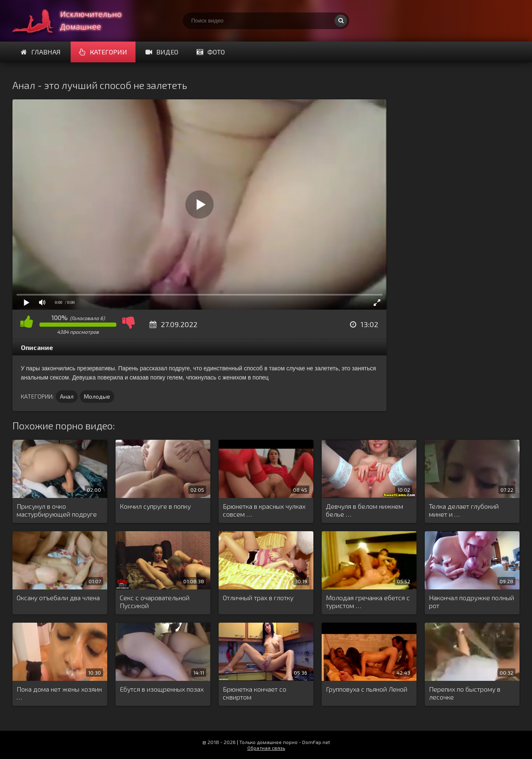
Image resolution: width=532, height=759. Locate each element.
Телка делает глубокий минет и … (464, 510)
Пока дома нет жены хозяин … (59, 693)
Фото (211, 52)
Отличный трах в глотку (258, 598)
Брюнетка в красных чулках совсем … (264, 510)
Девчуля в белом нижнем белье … (365, 510)
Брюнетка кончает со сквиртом (255, 693)
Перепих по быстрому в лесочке (465, 693)
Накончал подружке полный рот (472, 601)
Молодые (97, 396)
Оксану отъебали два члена (58, 598)
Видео (162, 52)
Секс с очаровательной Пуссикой (155, 601)
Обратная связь (266, 748)
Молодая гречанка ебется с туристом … (368, 601)
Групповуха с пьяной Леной (367, 689)
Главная (41, 52)
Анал (67, 396)
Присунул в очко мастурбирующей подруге (57, 510)
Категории (103, 52)
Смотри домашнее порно (75, 21)
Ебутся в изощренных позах (162, 689)
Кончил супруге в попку (155, 506)
